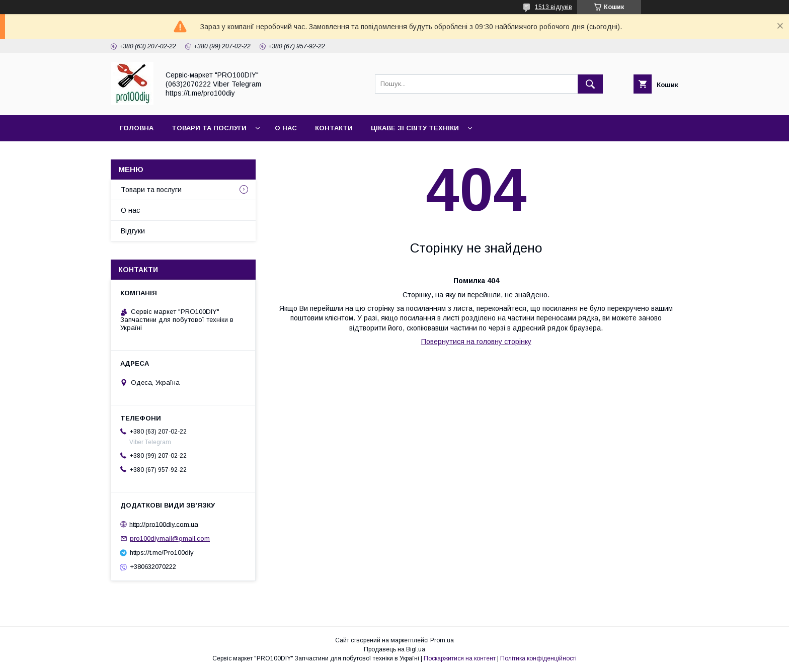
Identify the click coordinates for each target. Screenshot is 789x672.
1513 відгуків (554, 7)
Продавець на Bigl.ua (395, 649)
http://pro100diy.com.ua (164, 524)
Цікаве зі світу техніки (415, 128)
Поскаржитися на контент (460, 658)
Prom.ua (442, 640)
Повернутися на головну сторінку (476, 342)
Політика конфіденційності (538, 658)
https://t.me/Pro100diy (162, 553)
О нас (286, 128)
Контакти (334, 128)
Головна (137, 128)
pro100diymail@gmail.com (170, 538)
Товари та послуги (209, 128)
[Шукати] (590, 84)
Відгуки (133, 231)
